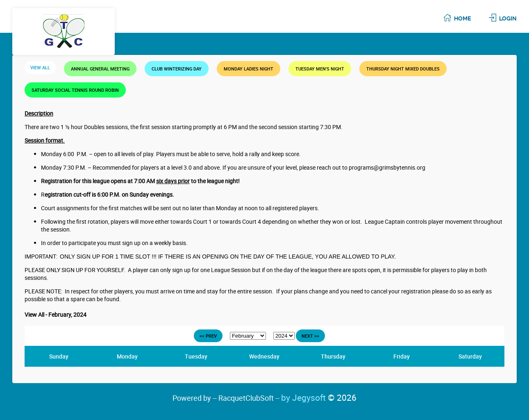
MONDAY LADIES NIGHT (249, 69)
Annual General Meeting (100, 69)
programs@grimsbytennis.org (387, 167)
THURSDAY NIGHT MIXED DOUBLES (403, 69)
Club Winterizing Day (177, 69)
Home (462, 18)
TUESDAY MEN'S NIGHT (320, 69)
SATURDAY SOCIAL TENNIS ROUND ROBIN (75, 90)
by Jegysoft (319, 397)
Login (508, 18)
